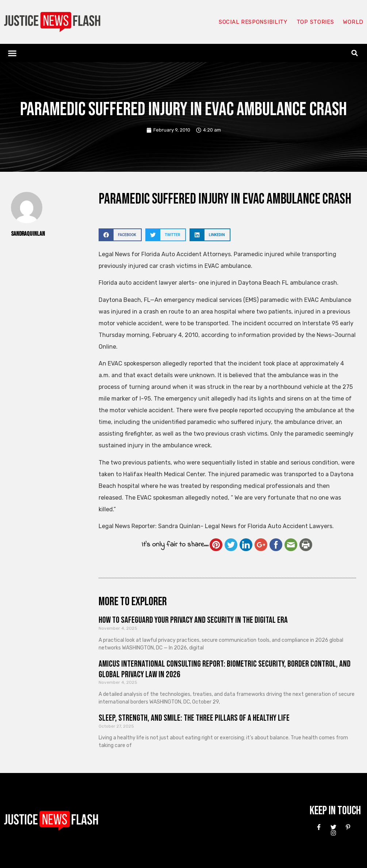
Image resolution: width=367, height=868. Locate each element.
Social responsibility (253, 22)
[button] (12, 53)
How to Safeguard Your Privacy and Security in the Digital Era (193, 620)
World (353, 22)
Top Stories (315, 22)
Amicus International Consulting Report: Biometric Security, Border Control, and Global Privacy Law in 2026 (225, 669)
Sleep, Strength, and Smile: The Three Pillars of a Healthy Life (194, 718)
